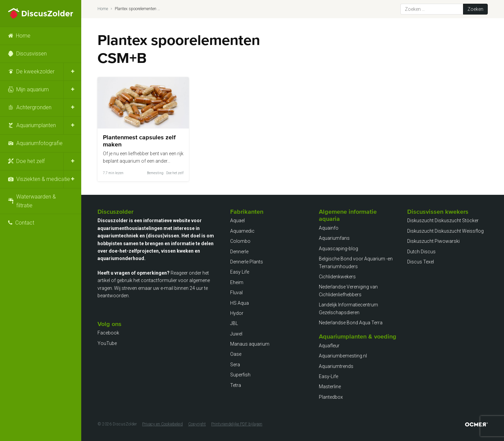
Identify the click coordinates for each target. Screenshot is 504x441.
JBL (234, 323)
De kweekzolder (35, 72)
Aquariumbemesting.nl (343, 356)
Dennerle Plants (247, 262)
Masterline (330, 387)
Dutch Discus (421, 252)
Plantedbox (331, 397)
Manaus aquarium (250, 344)
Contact (25, 223)
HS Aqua (239, 303)
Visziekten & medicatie (43, 179)
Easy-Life (328, 376)
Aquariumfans (334, 238)
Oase (236, 354)
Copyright (197, 424)
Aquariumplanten (36, 125)
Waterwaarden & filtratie (36, 201)
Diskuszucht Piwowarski (433, 241)
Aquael (237, 220)
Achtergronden (34, 107)
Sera (235, 365)
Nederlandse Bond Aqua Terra (351, 323)
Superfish (240, 375)
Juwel (236, 334)
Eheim (237, 282)
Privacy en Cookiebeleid (162, 424)
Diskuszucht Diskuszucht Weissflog (445, 231)
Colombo (240, 241)
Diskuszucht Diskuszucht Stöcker (443, 220)
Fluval (236, 293)
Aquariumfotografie (39, 143)
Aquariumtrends (336, 366)
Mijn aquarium (32, 89)
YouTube (107, 343)
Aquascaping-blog (338, 249)
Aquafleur (329, 346)
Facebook (108, 333)
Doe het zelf (30, 161)
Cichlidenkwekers (337, 277)
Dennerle (239, 252)
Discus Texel (421, 262)
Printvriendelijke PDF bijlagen (237, 424)
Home (23, 36)
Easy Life (240, 272)
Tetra (236, 385)
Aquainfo (329, 228)
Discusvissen (31, 54)
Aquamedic (242, 231)
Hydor (237, 313)
